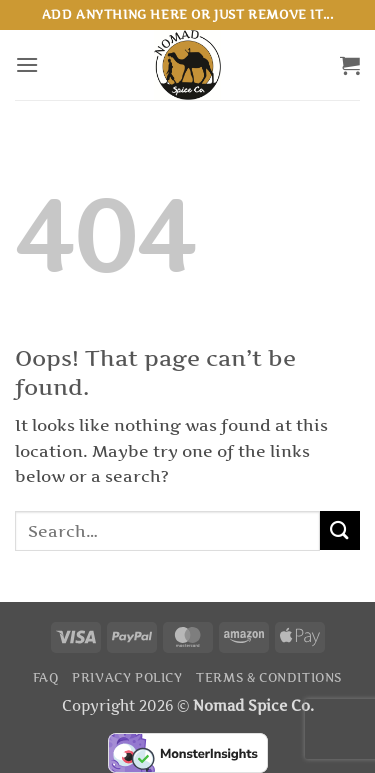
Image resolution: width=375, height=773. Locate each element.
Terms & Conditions (269, 677)
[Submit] (340, 530)
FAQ (46, 677)
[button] (27, 64)
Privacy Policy (127, 677)
